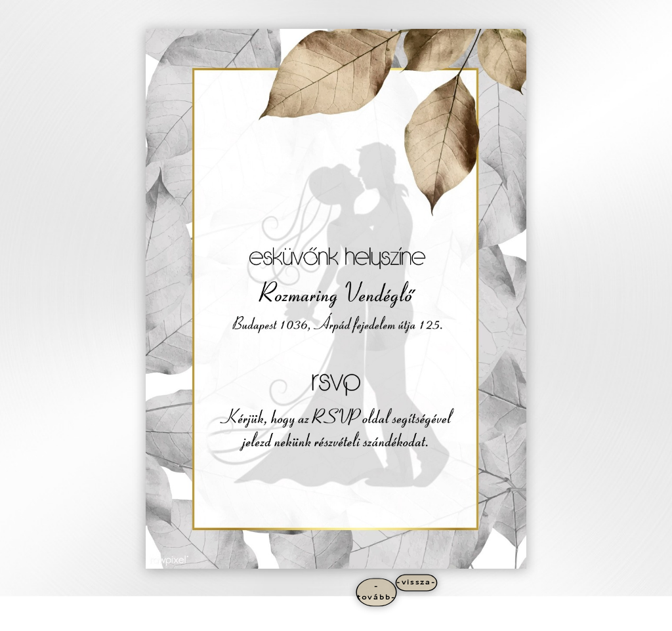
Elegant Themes (117, 619)
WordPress (192, 619)
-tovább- (376, 592)
